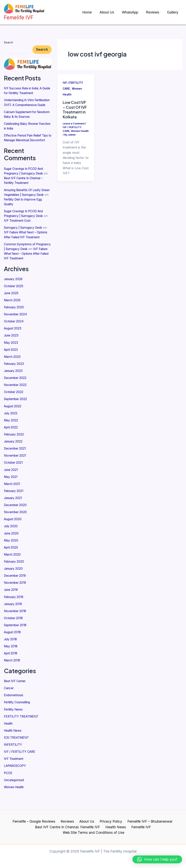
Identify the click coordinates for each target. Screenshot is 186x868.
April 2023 (12, 368)
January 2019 (14, 621)
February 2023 (15, 382)
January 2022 (14, 459)
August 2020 (13, 537)
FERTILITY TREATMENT (23, 733)
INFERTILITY (14, 761)
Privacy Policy (109, 827)
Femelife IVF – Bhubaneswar (147, 827)
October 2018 (14, 635)
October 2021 (14, 480)
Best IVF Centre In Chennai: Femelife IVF (37, 832)
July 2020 (11, 544)
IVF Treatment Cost (23, 229)
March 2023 (13, 375)
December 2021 (16, 466)
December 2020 (16, 523)
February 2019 (15, 614)
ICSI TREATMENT (18, 754)
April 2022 (12, 445)
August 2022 (13, 424)
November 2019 (16, 600)
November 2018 (16, 628)
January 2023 (14, 389)
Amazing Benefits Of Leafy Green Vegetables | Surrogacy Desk (26, 204)
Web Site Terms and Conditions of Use (152, 832)
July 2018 (11, 656)
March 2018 (13, 677)
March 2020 (13, 572)
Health (9, 740)
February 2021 (15, 508)
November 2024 (16, 332)
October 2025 (14, 304)
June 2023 (12, 353)
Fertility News (14, 726)
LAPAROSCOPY (16, 783)
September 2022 (16, 417)
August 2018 (13, 649)
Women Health (15, 804)
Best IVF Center (16, 698)
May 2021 (11, 494)
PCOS (8, 790)
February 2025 (15, 325)
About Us (86, 827)
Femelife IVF (107, 832)
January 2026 (14, 297)
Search (8, 42)
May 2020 (11, 558)
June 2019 (12, 607)
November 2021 (16, 473)
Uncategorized (15, 797)
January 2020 (14, 586)
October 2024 (14, 339)
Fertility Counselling (18, 719)
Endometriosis (14, 712)
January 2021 (14, 515)
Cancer (9, 705)
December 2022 (16, 396)
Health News (13, 747)
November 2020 (16, 530)
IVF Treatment (15, 775)
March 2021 (13, 501)
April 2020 (12, 565)
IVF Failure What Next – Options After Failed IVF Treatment (24, 246)
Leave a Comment (74, 123)
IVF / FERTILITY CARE (21, 768)
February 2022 (15, 452)
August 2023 (13, 346)
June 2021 (12, 487)
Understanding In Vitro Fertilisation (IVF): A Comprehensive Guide (21, 105)
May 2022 (11, 438)
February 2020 (15, 579)
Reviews (68, 827)
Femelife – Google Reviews (36, 827)
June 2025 (12, 311)
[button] (157, 859)
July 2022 (11, 431)
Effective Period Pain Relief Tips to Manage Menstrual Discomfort (27, 145)
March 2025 (13, 318)
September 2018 (16, 642)
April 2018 (11, 670)
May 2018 (11, 663)
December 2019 (16, 593)
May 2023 (11, 361)
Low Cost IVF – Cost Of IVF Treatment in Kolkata (75, 109)
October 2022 (14, 410)
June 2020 (12, 551)
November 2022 (16, 403)
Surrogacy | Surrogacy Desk (25, 237)
